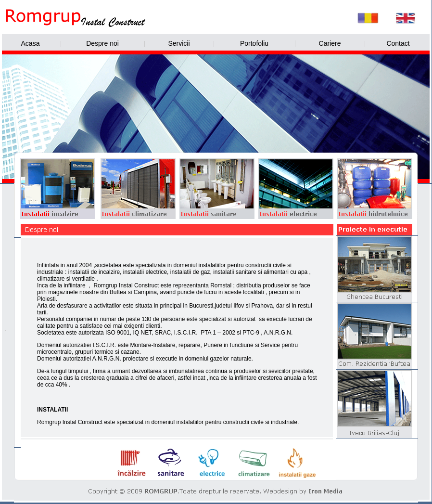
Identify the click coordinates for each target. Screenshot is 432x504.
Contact (398, 43)
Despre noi (102, 43)
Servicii (179, 43)
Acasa (31, 43)
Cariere (330, 43)
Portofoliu (254, 43)
